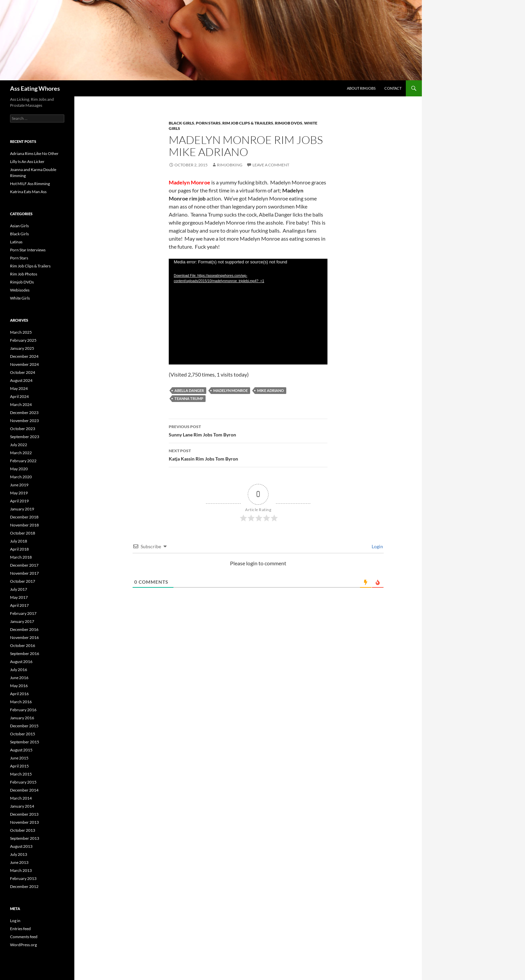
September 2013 (25, 838)
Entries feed (20, 929)
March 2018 (21, 557)
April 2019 (19, 501)
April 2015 (19, 766)
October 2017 (23, 581)
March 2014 (21, 798)
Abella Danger (189, 390)
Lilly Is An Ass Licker (27, 161)
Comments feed (24, 937)
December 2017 (24, 565)
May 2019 (19, 493)
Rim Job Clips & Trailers (248, 123)
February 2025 (23, 340)
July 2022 (19, 445)
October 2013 (23, 830)
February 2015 (23, 782)
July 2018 (19, 541)
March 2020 (21, 477)
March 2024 (21, 404)
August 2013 (21, 846)
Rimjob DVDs (289, 123)
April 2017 (19, 605)
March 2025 (21, 332)
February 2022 (23, 461)
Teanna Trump (189, 398)
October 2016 (23, 645)
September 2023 (25, 437)
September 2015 (25, 742)
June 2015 (19, 758)
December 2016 (24, 629)
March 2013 (21, 870)
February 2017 (23, 613)
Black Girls (181, 123)
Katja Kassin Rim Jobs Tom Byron (248, 454)
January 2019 (22, 509)
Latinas (16, 242)
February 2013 (23, 878)
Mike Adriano (271, 390)
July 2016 (19, 670)
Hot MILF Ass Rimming (30, 184)
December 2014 (24, 790)
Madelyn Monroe (231, 390)
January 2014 (22, 806)
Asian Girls (19, 226)
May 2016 (19, 686)
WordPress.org (23, 945)
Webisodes (20, 290)
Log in (15, 921)
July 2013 (19, 854)
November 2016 (24, 637)
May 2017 (19, 597)
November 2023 (24, 421)
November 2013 (24, 822)
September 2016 (25, 654)
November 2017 (24, 573)
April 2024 (19, 396)
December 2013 (24, 814)
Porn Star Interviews (28, 250)
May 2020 (19, 469)
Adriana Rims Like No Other (34, 153)
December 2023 (24, 413)
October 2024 (23, 372)
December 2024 (24, 356)
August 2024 (21, 380)
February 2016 (23, 710)
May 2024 (19, 388)
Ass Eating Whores (35, 88)
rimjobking (230, 165)
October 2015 (23, 734)
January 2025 (22, 348)
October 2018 (23, 533)
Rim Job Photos (24, 274)
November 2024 (24, 364)
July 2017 (19, 589)
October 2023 (23, 429)
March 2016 (21, 702)
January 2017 (22, 621)
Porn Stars (208, 123)
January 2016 (22, 718)
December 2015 (24, 726)
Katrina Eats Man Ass (28, 192)
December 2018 (24, 517)
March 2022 (21, 453)
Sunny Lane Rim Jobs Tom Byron (248, 430)
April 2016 (19, 694)
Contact (393, 88)
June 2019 (19, 485)
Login (377, 546)
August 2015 (21, 750)
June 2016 (19, 678)
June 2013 (19, 862)
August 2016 (21, 662)
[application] (248, 312)
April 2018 (19, 549)
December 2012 (24, 886)
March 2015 (21, 774)
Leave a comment (271, 165)
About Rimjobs (361, 88)
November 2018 (24, 525)
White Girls (20, 298)
